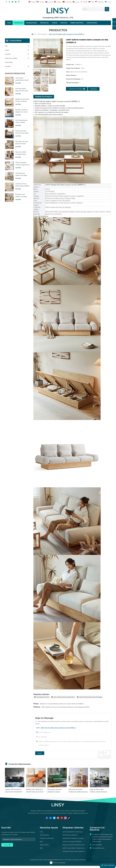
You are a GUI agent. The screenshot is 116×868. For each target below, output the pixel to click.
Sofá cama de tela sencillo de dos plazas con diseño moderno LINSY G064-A (22, 134)
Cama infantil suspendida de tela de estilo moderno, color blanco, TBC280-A (22, 81)
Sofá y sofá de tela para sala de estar (64, 699)
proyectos (44, 24)
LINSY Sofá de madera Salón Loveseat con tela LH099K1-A (58, 730)
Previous (5, 766)
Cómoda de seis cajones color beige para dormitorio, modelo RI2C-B (21, 176)
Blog (41, 844)
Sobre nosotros (77, 24)
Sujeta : (56, 730)
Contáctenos (92, 24)
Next (110, 766)
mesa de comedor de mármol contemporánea (74, 847)
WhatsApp (94, 91)
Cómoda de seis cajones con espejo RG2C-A (21, 198)
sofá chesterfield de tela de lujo (73, 834)
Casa (9, 24)
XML (41, 850)
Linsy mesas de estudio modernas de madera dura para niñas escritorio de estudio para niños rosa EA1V (99, 793)
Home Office (9, 64)
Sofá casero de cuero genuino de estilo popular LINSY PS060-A (22, 145)
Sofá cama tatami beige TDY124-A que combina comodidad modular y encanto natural (22, 92)
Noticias (64, 24)
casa (41, 834)
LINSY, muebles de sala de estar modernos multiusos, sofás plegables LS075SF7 (66, 709)
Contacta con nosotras (77, 91)
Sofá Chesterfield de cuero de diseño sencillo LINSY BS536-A (22, 124)
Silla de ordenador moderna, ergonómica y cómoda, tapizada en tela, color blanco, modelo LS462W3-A (22, 166)
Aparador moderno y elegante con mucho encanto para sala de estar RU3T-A (22, 113)
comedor (8, 56)
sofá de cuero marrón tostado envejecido (74, 850)
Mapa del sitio (44, 847)
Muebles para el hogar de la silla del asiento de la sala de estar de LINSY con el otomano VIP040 (56, 793)
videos (55, 24)
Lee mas (18, 85)
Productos (18, 24)
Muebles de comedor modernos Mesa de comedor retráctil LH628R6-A (62, 706)
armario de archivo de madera (72, 844)
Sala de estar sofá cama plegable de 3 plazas (75, 793)
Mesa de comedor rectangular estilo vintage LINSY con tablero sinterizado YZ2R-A (21, 155)
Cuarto (7, 52)
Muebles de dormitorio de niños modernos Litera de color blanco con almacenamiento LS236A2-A (22, 102)
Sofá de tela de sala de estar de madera (91, 699)
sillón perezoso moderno (70, 837)
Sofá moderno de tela (43, 699)
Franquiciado (31, 24)
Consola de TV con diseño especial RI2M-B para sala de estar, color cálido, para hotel (22, 187)
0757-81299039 (97, 847)
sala (6, 48)
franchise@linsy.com (98, 850)
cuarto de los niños (11, 60)
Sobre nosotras (44, 837)
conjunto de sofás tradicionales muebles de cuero (74, 853)
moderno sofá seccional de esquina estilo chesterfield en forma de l (35, 793)
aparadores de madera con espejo (73, 840)
